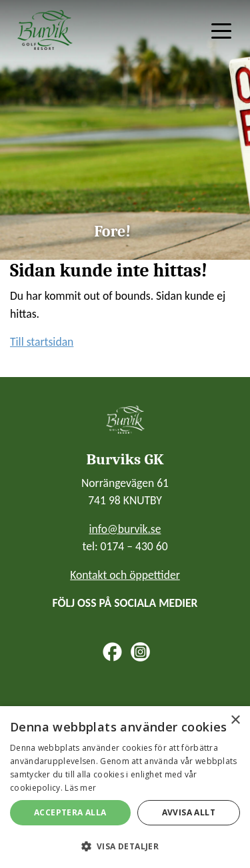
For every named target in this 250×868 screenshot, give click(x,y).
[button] (125, 846)
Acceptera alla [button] (70, 812)
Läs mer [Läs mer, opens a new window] (80, 788)
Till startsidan (42, 342)
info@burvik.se (125, 529)
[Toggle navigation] (221, 30)
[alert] (125, 787)
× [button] (235, 720)
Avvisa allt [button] (189, 812)
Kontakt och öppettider (125, 575)
